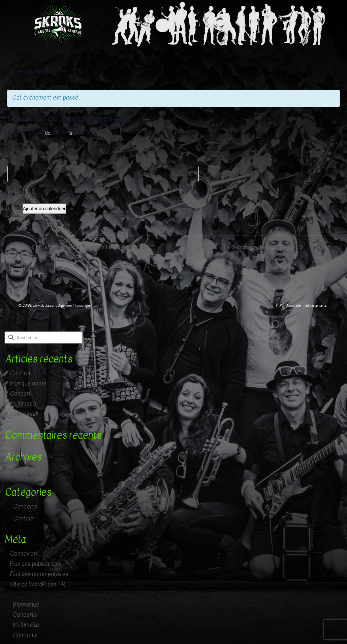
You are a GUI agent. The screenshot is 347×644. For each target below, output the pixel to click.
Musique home (28, 383)
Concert (20, 394)
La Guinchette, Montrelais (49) (260, 247)
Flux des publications (36, 564)
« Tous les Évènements (36, 71)
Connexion (23, 554)
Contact (20, 373)
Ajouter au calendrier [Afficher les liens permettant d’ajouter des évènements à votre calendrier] (44, 209)
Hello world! (24, 414)
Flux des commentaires (39, 574)
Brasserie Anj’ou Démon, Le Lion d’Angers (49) (93, 247)
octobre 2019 (27, 471)
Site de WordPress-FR (38, 584)
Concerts (25, 507)
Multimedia (23, 404)
